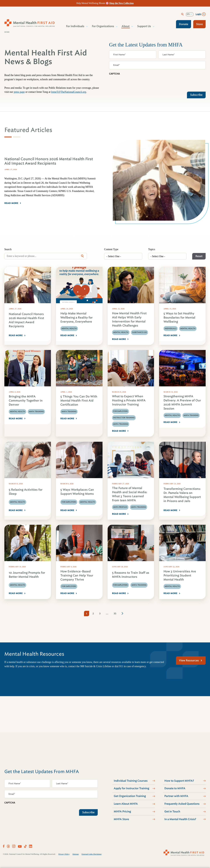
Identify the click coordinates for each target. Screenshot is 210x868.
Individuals (171, 329)
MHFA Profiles (120, 507)
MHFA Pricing (122, 811)
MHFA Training (36, 412)
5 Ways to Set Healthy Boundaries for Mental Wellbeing (179, 318)
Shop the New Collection (121, 3)
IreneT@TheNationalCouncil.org (69, 92)
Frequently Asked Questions (182, 804)
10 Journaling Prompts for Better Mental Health (27, 575)
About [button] (126, 26)
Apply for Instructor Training (131, 788)
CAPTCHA (114, 74)
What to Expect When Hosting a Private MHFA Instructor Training (129, 400)
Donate (184, 24)
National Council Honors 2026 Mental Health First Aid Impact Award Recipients (26, 320)
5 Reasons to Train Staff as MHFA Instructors (131, 575)
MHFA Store (121, 819)
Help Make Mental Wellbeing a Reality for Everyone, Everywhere (76, 318)
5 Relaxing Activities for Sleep (26, 492)
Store (199, 24)
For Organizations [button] (103, 26)
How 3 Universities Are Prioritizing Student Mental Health (180, 575)
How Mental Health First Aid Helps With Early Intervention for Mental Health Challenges (129, 319)
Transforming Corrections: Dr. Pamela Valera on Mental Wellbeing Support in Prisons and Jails (182, 495)
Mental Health (69, 329)
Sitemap (76, 854)
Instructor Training (124, 418)
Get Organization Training (130, 796)
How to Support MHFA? (179, 781)
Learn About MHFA (126, 804)
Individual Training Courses (131, 781)
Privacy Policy (64, 854)
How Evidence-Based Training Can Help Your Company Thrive (77, 575)
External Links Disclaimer (92, 854)
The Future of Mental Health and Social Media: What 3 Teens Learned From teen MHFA (130, 494)
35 (115, 613)
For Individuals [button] (75, 26)
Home (7, 32)
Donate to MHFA (175, 788)
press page (19, 92)
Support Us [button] (144, 26)
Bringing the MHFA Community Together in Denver (26, 401)
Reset (199, 256)
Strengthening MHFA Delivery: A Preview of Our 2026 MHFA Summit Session (182, 402)
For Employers (120, 411)
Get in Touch (172, 811)
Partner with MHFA (176, 796)
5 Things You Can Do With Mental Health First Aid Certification (79, 401)
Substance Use (139, 332)
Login (198, 14)
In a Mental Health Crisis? (180, 819)
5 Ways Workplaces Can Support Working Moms (77, 492)
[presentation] (131, 83)
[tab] (8, 137)
